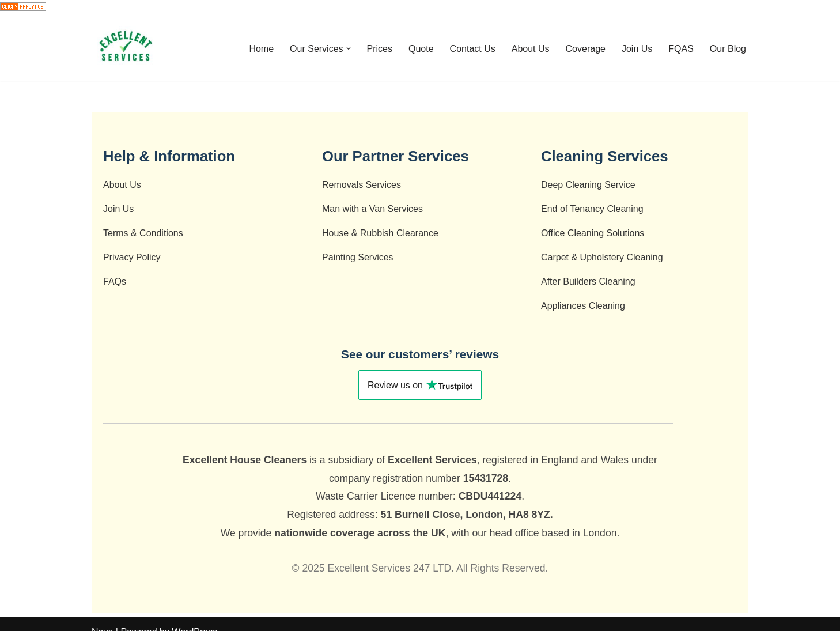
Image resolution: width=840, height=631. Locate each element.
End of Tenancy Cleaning (592, 209)
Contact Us (473, 49)
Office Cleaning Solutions (593, 233)
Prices (380, 49)
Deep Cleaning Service (588, 185)
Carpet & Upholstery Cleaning (602, 257)
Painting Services (358, 257)
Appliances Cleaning (583, 306)
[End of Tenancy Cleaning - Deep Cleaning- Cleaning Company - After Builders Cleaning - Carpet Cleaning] (126, 48)
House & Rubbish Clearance (380, 233)
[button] (349, 48)
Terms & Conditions (143, 233)
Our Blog (728, 49)
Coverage (586, 49)
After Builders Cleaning (588, 282)
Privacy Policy (132, 257)
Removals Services (362, 185)
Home (261, 49)
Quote (421, 49)
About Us (531, 49)
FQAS (681, 49)
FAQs (115, 282)
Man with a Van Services (372, 209)
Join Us (637, 49)
